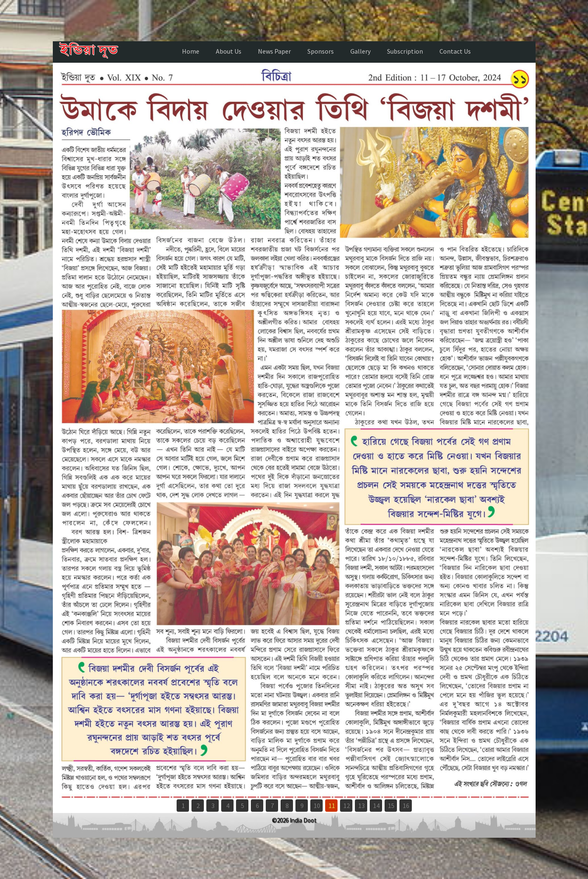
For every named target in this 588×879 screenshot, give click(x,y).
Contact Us (455, 51)
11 (332, 806)
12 (347, 806)
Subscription (405, 51)
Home (191, 51)
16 (406, 806)
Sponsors (321, 51)
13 (361, 806)
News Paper (274, 51)
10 (317, 806)
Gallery (360, 51)
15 (391, 806)
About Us (229, 51)
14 (376, 806)
